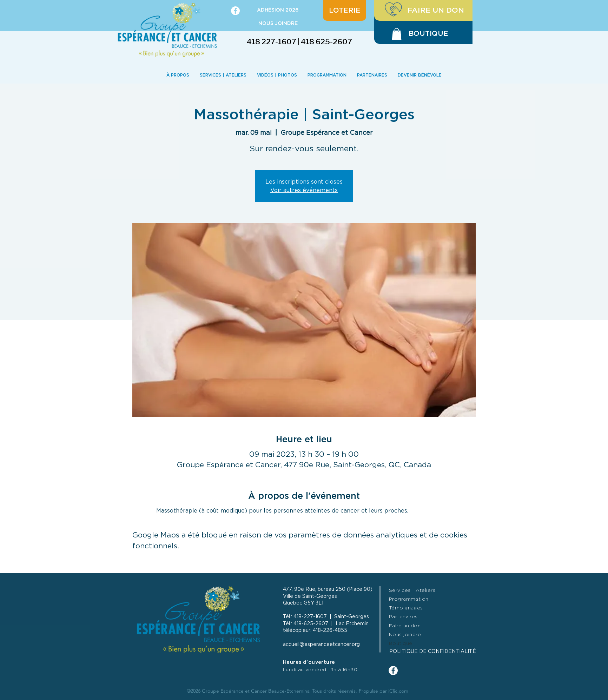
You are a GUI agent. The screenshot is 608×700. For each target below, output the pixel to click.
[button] (397, 34)
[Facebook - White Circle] (235, 11)
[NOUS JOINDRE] (278, 24)
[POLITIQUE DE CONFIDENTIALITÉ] (443, 652)
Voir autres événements (304, 190)
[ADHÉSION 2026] (278, 11)
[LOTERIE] (345, 10)
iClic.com (398, 691)
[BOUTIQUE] (428, 34)
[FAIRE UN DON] (423, 10)
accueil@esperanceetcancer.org (321, 645)
